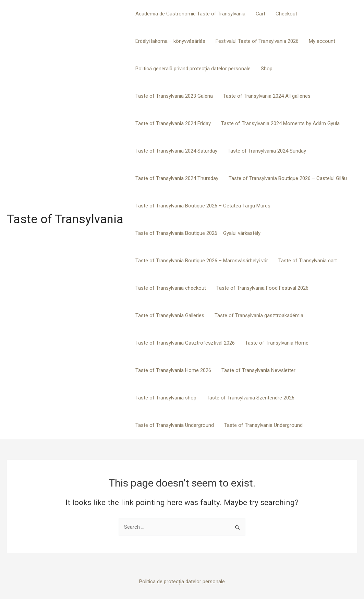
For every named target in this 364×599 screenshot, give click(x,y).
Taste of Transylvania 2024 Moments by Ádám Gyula (280, 123)
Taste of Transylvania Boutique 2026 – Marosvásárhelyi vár (202, 261)
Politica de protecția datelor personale (182, 582)
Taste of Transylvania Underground (175, 425)
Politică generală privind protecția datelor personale (193, 69)
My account (322, 41)
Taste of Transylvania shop (166, 398)
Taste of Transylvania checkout (171, 288)
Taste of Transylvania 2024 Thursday (177, 178)
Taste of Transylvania (65, 219)
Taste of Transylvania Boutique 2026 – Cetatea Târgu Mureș (203, 206)
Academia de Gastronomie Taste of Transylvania (190, 14)
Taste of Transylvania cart (308, 261)
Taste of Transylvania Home (277, 343)
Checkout (286, 14)
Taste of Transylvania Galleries (170, 315)
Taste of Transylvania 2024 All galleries (267, 96)
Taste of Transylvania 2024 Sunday (267, 151)
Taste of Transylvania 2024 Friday (173, 123)
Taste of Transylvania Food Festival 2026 (262, 288)
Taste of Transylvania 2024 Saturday (176, 151)
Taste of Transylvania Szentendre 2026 (251, 398)
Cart (260, 14)
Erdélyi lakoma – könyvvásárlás (170, 41)
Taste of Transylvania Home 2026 (173, 370)
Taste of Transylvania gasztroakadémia (259, 315)
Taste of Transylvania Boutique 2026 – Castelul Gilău (288, 178)
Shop (267, 69)
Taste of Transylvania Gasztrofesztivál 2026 (185, 343)
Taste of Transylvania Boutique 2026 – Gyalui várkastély (198, 233)
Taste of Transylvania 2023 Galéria (174, 96)
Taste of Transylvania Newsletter (258, 370)
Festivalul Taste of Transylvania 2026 (257, 41)
